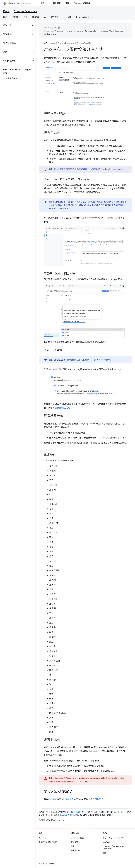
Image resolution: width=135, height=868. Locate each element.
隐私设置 (69, 799)
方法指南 (36, 17)
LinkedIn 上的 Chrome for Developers (113, 847)
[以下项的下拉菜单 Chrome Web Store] (96, 17)
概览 (5, 17)
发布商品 (97, 799)
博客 (67, 3)
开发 (26, 17)
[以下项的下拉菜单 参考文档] (61, 17)
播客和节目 (75, 850)
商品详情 (52, 799)
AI (45, 17)
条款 (40, 864)
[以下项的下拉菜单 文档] (48, 3)
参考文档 (55, 17)
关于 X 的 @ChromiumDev (114, 838)
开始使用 (15, 17)
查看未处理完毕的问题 (48, 842)
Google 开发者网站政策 (69, 815)
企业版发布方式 (62, 408)
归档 (73, 846)
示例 (69, 17)
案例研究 (57, 3)
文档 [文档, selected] (43, 3)
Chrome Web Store (85, 43)
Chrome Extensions (26, 11)
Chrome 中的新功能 (82, 3)
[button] (16, 25)
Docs (6, 11)
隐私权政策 (49, 864)
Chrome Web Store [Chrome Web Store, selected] (84, 17)
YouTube (106, 842)
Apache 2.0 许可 (121, 812)
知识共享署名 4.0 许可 (80, 812)
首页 (46, 43)
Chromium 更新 (77, 838)
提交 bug (42, 838)
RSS (104, 853)
